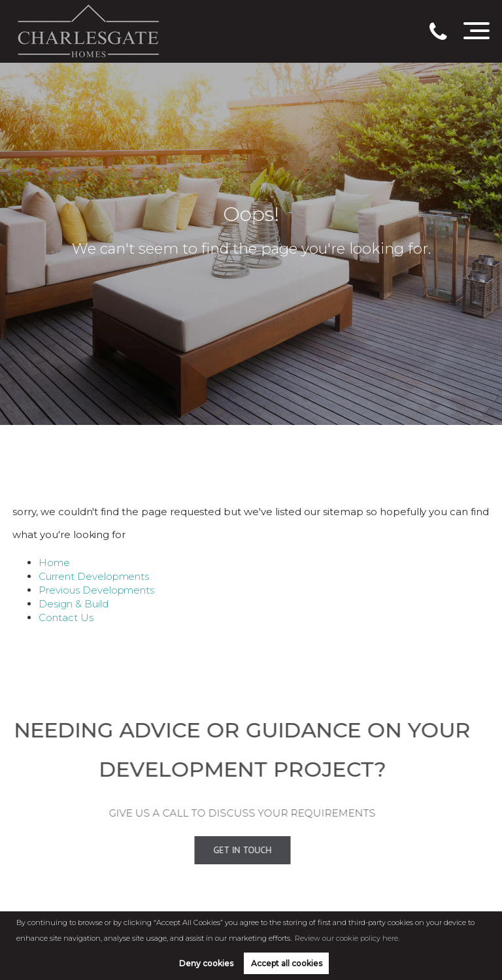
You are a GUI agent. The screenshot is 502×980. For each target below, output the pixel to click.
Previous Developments (96, 590)
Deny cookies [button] (206, 963)
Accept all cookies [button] (287, 963)
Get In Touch (228, 850)
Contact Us (66, 617)
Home (54, 563)
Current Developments (94, 576)
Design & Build (73, 604)
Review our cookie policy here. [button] (347, 938)
